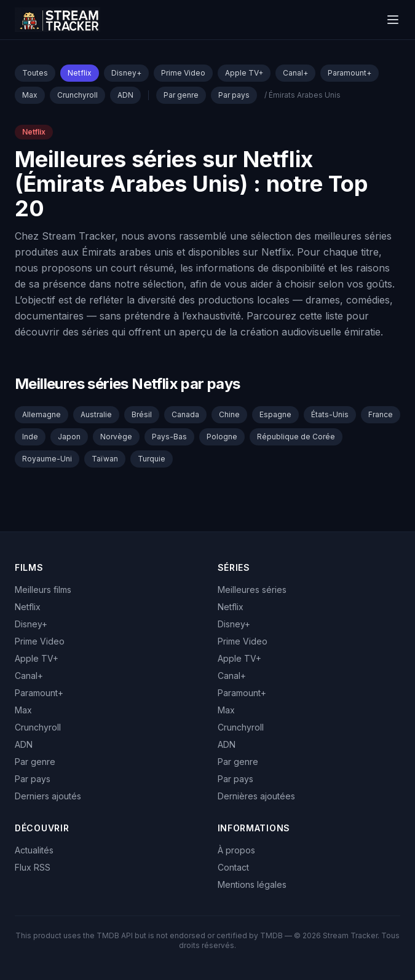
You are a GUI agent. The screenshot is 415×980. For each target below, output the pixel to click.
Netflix (80, 73)
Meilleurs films (43, 590)
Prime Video (183, 73)
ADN (125, 95)
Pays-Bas (169, 437)
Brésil (142, 414)
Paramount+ (350, 73)
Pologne (222, 437)
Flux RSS (33, 867)
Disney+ (126, 73)
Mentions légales (252, 884)
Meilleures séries (252, 590)
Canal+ (295, 73)
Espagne (275, 414)
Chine (229, 414)
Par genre (181, 95)
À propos (236, 850)
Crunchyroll (77, 95)
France (381, 414)
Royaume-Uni (47, 459)
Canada (185, 414)
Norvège (116, 437)
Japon (69, 437)
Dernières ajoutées (256, 796)
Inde (30, 437)
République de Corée (296, 437)
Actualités (34, 850)
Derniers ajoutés (48, 796)
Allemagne (41, 414)
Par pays (234, 95)
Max (30, 95)
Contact (233, 867)
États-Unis (330, 414)
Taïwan (105, 459)
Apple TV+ (244, 73)
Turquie (152, 459)
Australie (96, 414)
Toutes (35, 73)
